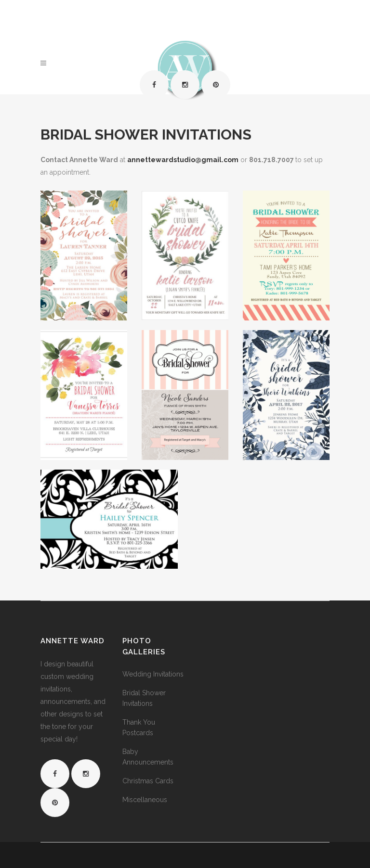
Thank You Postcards (139, 728)
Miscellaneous (145, 800)
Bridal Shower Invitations (144, 698)
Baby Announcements (148, 757)
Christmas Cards (148, 781)
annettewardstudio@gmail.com (183, 160)
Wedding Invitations (153, 674)
